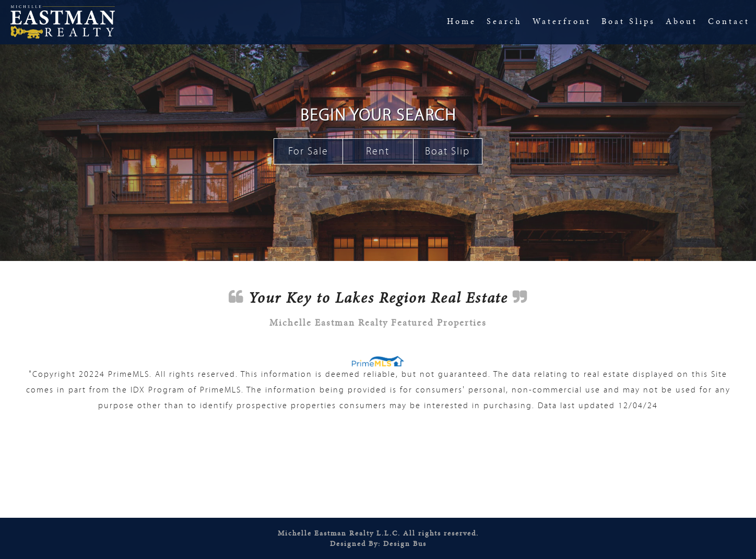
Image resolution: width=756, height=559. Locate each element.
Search (504, 21)
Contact (729, 21)
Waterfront (562, 21)
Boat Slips (628, 21)
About (682, 21)
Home (462, 21)
